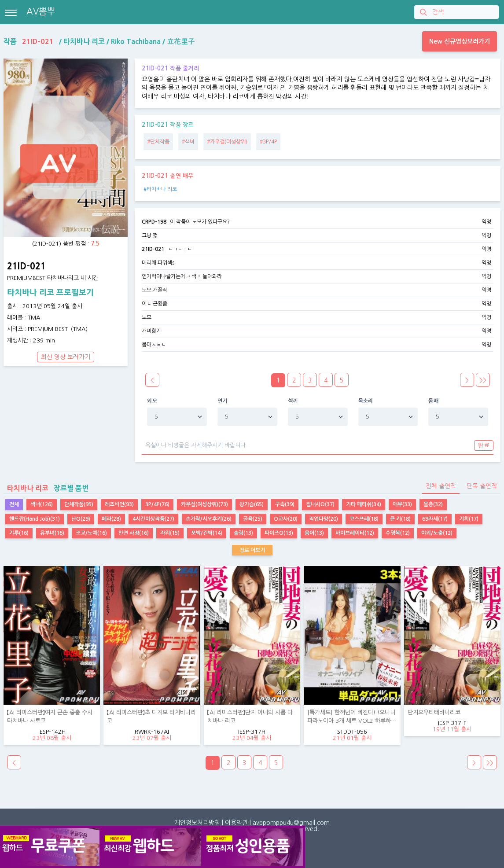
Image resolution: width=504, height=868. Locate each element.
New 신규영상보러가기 (460, 41)
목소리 (366, 401)
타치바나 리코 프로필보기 (50, 293)
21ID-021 (153, 249)
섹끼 (293, 401)
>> (483, 380)
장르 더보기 (252, 550)
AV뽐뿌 (41, 11)
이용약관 (236, 823)
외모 (152, 401)
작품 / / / (99, 41)
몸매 (433, 401)
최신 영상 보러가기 (66, 357)
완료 (484, 445)
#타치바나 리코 (160, 189)
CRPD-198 (154, 222)
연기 (223, 401)
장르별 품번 (46, 488)
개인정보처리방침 (197, 823)
